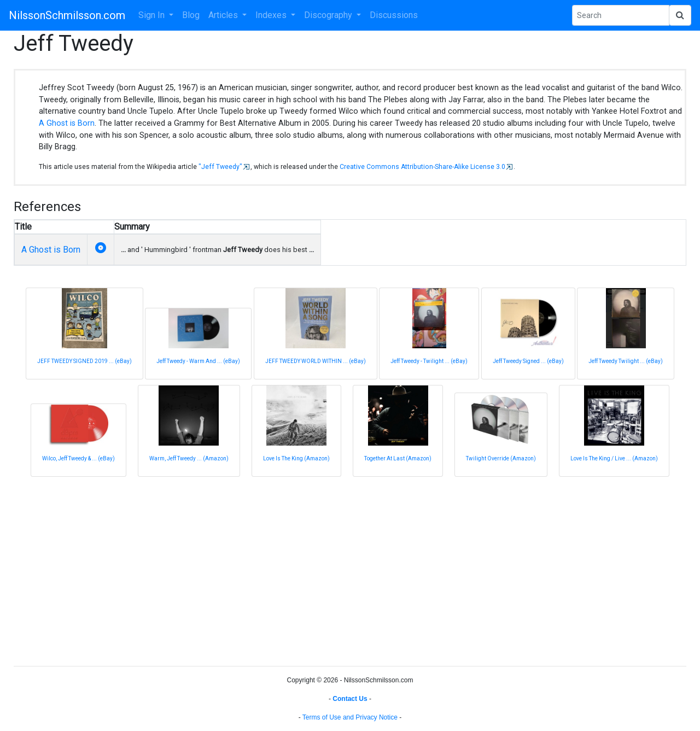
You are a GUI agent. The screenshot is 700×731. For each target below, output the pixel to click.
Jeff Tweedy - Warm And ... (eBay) (198, 361)
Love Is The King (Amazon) (296, 458)
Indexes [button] (272, 15)
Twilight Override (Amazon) (501, 458)
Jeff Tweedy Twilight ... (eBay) (626, 361)
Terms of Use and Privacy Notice (350, 717)
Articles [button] (224, 15)
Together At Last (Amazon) (398, 458)
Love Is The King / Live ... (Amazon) (614, 458)
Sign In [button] (153, 15)
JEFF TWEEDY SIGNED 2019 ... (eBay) (84, 361)
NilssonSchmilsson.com (67, 15)
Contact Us (350, 699)
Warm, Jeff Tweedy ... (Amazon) (189, 458)
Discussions (394, 15)
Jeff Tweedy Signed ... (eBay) (528, 361)
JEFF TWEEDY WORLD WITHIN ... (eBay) (316, 361)
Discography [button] (329, 15)
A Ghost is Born (67, 123)
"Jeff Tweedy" (220, 167)
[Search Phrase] (621, 15)
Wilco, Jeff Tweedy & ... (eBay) (78, 458)
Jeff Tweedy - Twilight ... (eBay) (429, 361)
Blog (191, 15)
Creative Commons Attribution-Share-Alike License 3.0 (422, 167)
